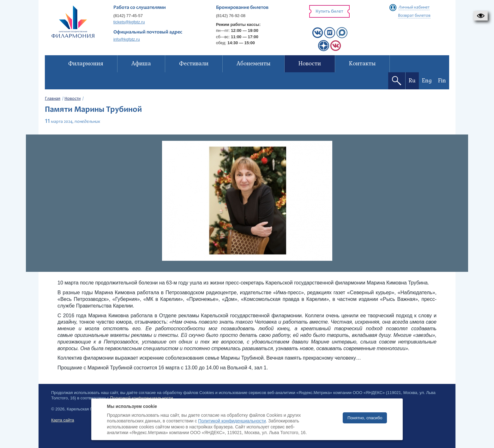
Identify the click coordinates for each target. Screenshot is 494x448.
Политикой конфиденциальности (232, 421)
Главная (53, 99)
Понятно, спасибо (365, 418)
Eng (427, 81)
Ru (412, 81)
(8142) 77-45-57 (128, 16)
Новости (72, 99)
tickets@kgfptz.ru (129, 22)
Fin (442, 81)
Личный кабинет (414, 8)
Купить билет (329, 12)
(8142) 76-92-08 (231, 16)
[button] (481, 16)
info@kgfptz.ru (127, 39)
